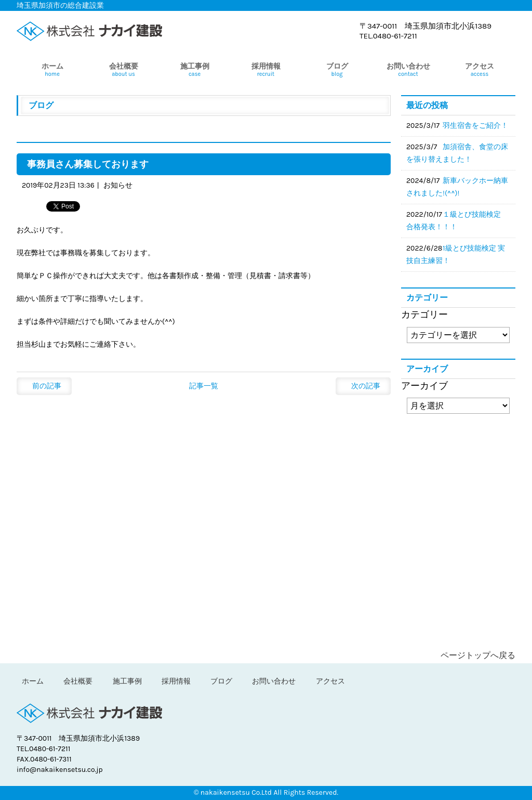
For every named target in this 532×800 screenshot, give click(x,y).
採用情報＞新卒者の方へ (458, 453)
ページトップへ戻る (478, 655)
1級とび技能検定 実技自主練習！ (456, 254)
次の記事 (366, 386)
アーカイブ (424, 386)
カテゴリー (424, 314)
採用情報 (176, 681)
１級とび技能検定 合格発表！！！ (457, 221)
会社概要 (78, 681)
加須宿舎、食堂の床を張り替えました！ (457, 153)
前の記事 (47, 386)
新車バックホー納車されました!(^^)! (457, 187)
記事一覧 (204, 386)
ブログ (458, 559)
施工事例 (127, 681)
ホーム (33, 681)
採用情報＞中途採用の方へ (458, 510)
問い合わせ (458, 601)
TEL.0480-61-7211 (388, 36)
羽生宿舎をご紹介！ (475, 126)
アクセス (330, 681)
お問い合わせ (274, 681)
